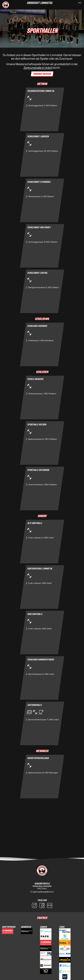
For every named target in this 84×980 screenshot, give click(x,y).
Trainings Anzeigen (42, 74)
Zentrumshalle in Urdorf (38, 68)
